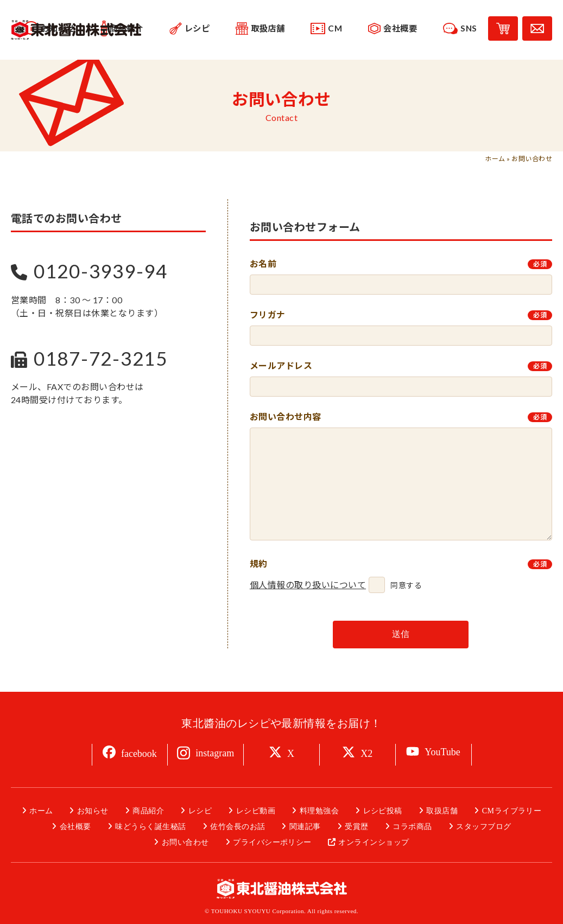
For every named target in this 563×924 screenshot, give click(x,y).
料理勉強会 (319, 811)
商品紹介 (148, 811)
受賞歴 (356, 827)
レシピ (200, 811)
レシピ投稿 (383, 811)
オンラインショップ (374, 842)
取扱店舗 (442, 811)
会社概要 (75, 827)
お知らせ (93, 811)
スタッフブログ (483, 827)
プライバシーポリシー (272, 842)
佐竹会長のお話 (238, 827)
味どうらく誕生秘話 (150, 827)
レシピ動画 (256, 811)
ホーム (495, 159)
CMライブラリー (512, 811)
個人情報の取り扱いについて (308, 585)
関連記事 (305, 827)
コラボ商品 (412, 827)
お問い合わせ (185, 842)
